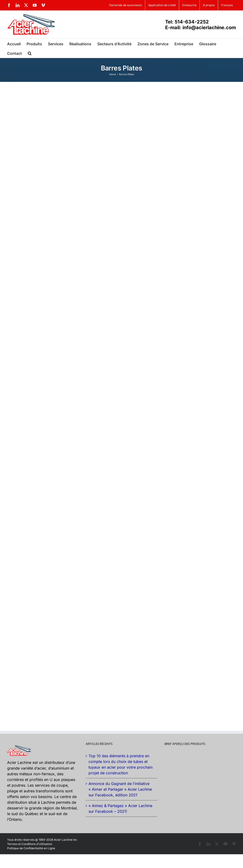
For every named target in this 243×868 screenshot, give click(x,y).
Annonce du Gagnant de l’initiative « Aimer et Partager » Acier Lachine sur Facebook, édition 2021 (120, 789)
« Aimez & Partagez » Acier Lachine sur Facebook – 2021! (120, 808)
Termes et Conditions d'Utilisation (30, 844)
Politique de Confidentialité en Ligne (31, 848)
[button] (30, 53)
